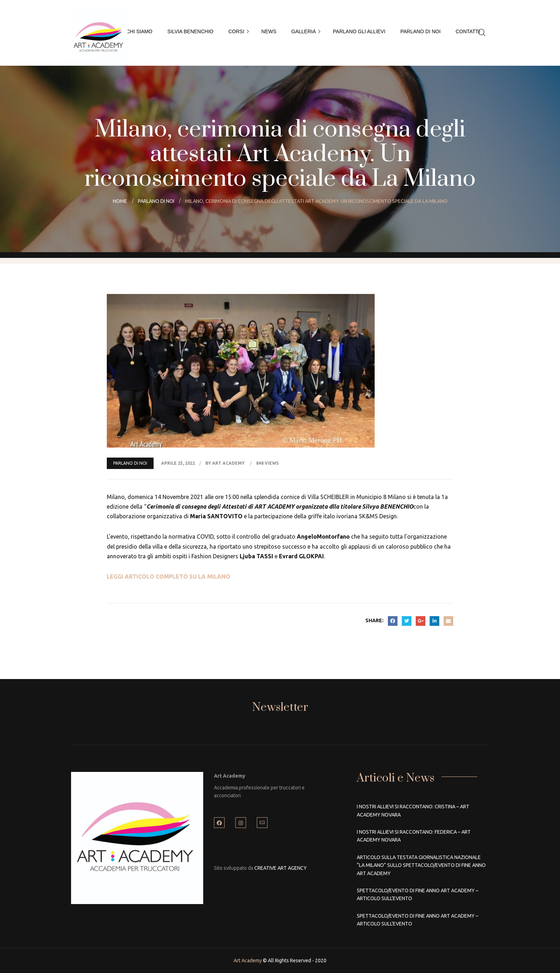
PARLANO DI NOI (130, 463)
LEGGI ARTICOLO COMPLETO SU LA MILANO (169, 577)
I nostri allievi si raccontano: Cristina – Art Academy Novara (413, 810)
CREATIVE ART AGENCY (281, 868)
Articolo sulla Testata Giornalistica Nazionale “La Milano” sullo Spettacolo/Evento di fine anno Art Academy (421, 865)
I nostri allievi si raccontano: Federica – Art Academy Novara (414, 836)
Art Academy (248, 960)
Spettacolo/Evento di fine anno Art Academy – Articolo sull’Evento (417, 894)
